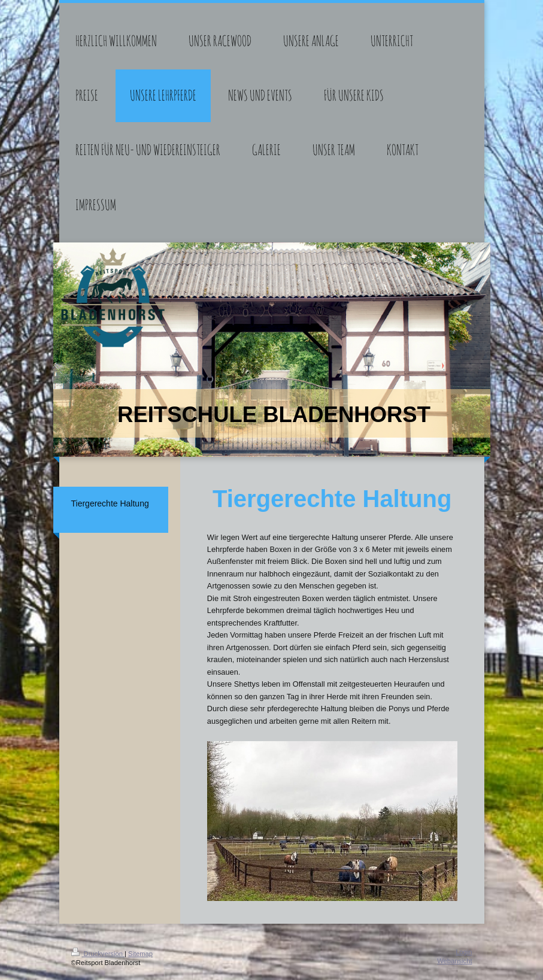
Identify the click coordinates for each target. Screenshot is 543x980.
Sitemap (140, 954)
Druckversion (98, 954)
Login (464, 952)
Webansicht (454, 961)
